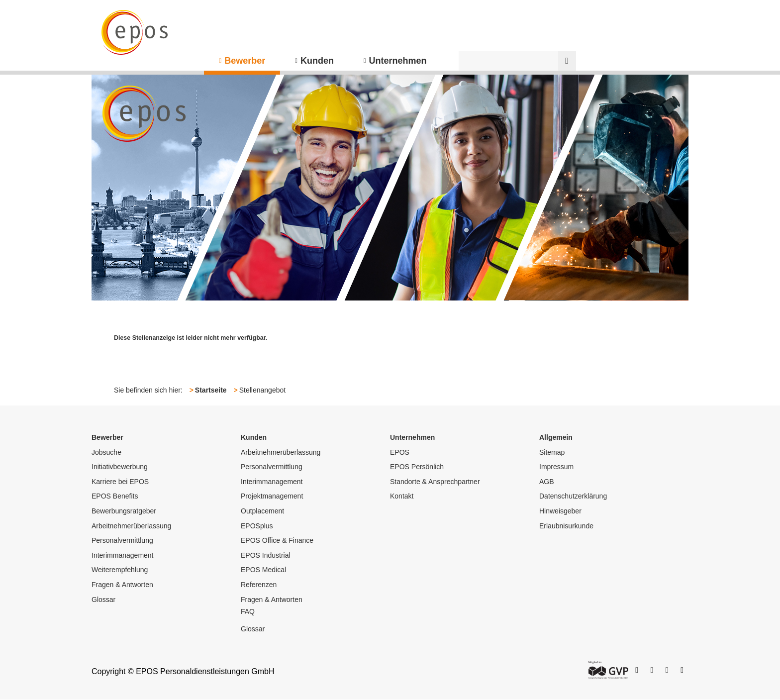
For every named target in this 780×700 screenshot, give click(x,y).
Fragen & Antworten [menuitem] (122, 585)
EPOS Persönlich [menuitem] (417, 467)
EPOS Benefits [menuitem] (115, 496)
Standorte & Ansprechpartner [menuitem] (435, 482)
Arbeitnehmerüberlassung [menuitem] (131, 526)
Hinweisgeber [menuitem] (560, 511)
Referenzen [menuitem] (259, 585)
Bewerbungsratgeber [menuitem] (124, 511)
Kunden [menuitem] (317, 61)
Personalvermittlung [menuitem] (122, 540)
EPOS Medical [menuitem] (263, 570)
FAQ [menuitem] (248, 611)
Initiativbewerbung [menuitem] (120, 467)
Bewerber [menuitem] (245, 61)
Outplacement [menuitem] (262, 511)
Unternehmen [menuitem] (398, 61)
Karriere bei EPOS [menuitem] (120, 482)
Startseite (211, 390)
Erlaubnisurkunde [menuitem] (566, 526)
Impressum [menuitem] (556, 467)
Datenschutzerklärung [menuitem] (573, 496)
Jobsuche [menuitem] (106, 452)
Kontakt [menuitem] (402, 496)
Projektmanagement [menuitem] (272, 496)
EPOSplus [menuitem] (257, 526)
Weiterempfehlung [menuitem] (120, 570)
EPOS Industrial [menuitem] (266, 555)
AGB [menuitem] (547, 482)
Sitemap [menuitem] (552, 452)
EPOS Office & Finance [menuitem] (277, 540)
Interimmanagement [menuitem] (123, 555)
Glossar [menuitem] (103, 600)
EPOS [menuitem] (400, 452)
